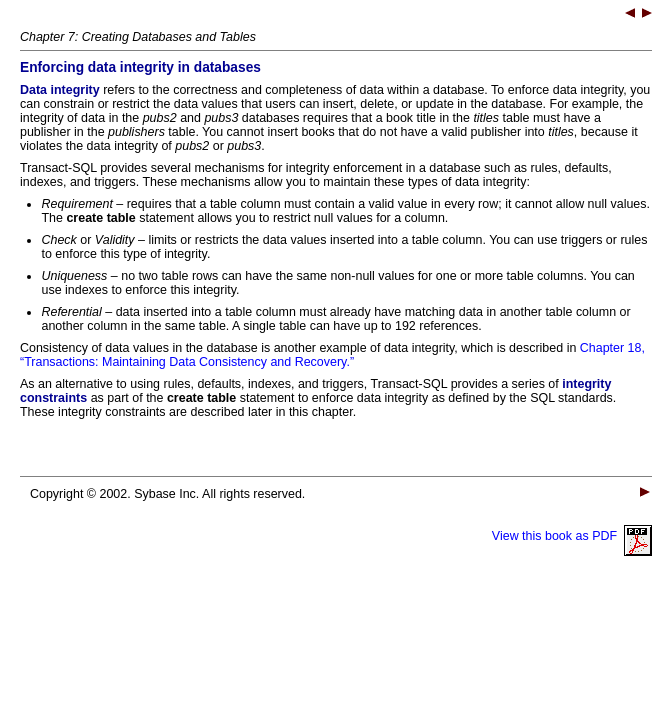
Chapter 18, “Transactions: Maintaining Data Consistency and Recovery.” (332, 355)
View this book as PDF (572, 536)
